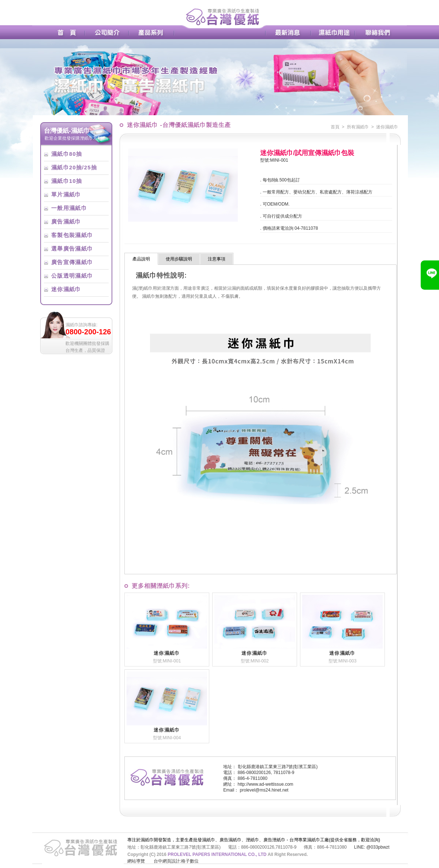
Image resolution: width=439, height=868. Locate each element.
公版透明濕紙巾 (72, 276)
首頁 (335, 127)
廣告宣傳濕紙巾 (72, 262)
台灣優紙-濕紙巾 (67, 131)
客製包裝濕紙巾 (72, 235)
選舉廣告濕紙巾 (72, 249)
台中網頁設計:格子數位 (176, 861)
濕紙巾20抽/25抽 (74, 168)
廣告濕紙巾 (66, 222)
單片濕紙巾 (66, 195)
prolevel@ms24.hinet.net (264, 790)
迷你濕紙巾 (66, 289)
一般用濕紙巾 (69, 208)
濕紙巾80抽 (67, 154)
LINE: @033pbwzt (372, 847)
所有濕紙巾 (358, 127)
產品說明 (141, 259)
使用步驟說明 (179, 259)
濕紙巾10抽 (67, 181)
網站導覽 (136, 861)
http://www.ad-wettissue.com (266, 784)
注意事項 (217, 259)
